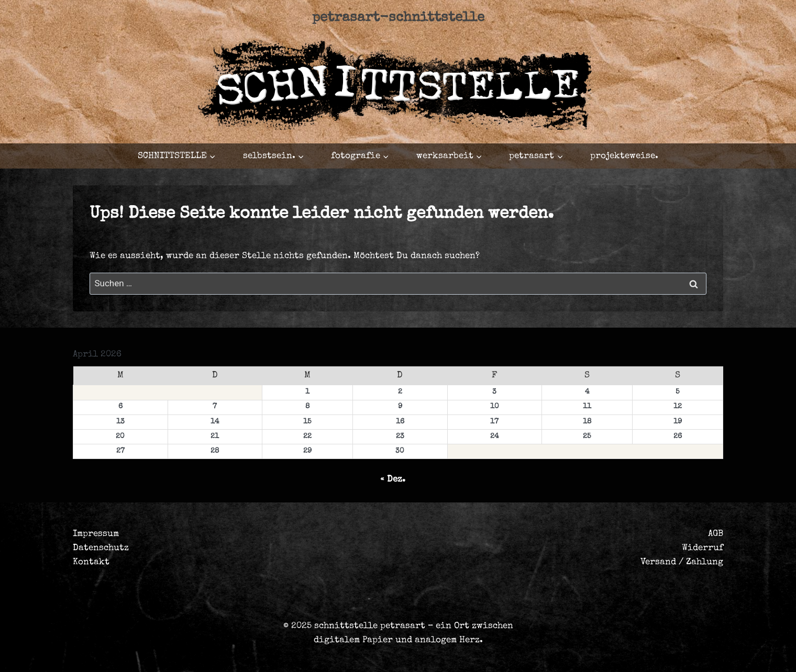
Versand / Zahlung (682, 562)
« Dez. (393, 480)
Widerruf (703, 548)
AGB (716, 534)
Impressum (96, 534)
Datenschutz (101, 548)
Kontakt (91, 562)
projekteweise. (624, 156)
